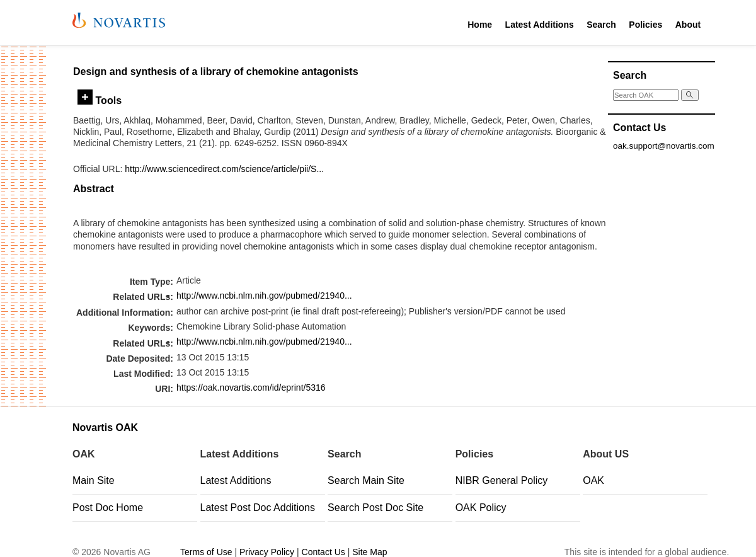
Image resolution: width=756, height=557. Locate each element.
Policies (645, 25)
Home (480, 25)
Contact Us (324, 552)
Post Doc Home (108, 508)
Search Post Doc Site (375, 508)
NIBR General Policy (502, 480)
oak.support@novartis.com (664, 146)
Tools (100, 100)
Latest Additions (540, 25)
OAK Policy (481, 508)
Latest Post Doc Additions (258, 508)
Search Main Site (366, 480)
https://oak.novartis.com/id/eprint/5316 (251, 388)
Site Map (369, 552)
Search (601, 25)
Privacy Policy (267, 552)
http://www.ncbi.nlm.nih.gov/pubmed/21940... (264, 296)
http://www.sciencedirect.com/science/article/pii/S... (224, 169)
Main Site (94, 480)
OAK (593, 480)
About (688, 25)
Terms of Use (206, 552)
